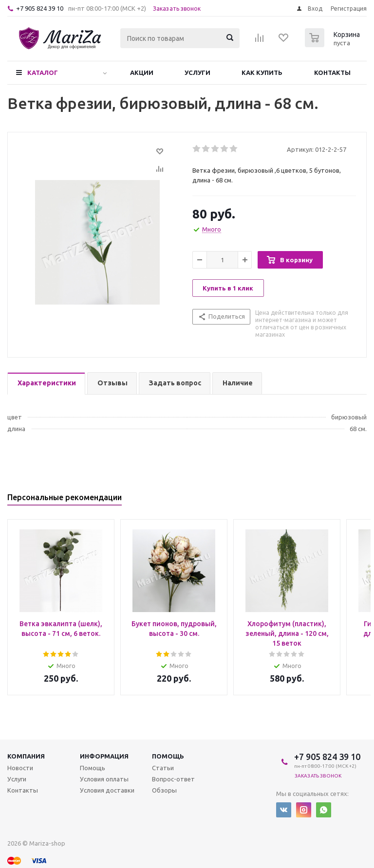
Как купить (262, 72)
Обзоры (164, 790)
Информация (104, 756)
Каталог (43, 72)
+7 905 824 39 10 (40, 8)
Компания (26, 756)
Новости (20, 768)
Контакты (332, 72)
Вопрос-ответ (173, 779)
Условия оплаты (104, 779)
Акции (142, 72)
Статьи (163, 768)
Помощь (168, 756)
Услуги (197, 72)
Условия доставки (107, 790)
